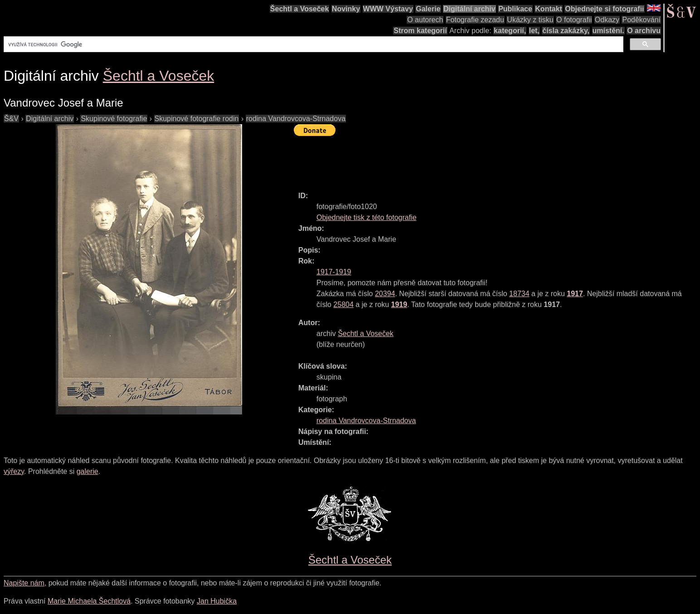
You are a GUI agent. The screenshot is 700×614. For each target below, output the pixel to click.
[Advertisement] (459, 160)
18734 (519, 294)
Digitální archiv (469, 9)
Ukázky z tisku (530, 20)
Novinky (346, 9)
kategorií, (510, 31)
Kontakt (549, 9)
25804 (343, 305)
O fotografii (574, 20)
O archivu (644, 31)
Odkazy (607, 20)
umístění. (608, 31)
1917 (575, 294)
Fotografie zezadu (475, 20)
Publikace (515, 9)
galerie (87, 471)
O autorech (425, 20)
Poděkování (641, 20)
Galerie (428, 9)
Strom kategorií (420, 31)
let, (534, 31)
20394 (385, 294)
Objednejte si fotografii (604, 9)
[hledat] (313, 44)
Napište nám (24, 583)
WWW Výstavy (388, 9)
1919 (399, 305)
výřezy (14, 471)
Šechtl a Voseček (300, 9)
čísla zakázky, (566, 31)
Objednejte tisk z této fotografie (367, 217)
